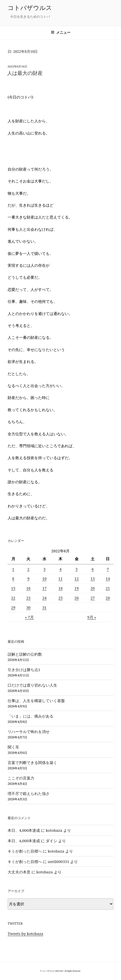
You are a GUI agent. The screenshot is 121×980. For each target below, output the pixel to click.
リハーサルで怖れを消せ (29, 732)
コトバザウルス (30, 7)
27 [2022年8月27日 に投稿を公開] (93, 598)
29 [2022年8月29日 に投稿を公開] (13, 607)
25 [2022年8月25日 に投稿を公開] (61, 598)
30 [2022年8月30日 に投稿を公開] (28, 607)
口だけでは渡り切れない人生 (32, 685)
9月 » (92, 617)
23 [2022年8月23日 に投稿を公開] (28, 598)
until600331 (58, 861)
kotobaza (54, 830)
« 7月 (29, 617)
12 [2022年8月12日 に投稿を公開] (77, 578)
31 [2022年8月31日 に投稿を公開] (44, 607)
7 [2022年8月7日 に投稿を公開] (108, 569)
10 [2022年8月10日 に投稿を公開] (44, 578)
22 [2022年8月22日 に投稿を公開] (13, 598)
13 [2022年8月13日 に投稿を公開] (93, 578)
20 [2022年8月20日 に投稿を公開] (93, 588)
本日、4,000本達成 (24, 830)
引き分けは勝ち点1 (24, 670)
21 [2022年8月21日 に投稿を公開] (108, 588)
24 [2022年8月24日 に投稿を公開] (44, 598)
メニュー (61, 32)
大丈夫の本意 (19, 872)
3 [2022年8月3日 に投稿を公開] (44, 569)
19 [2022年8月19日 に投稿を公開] (77, 588)
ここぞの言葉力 (21, 778)
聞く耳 (13, 747)
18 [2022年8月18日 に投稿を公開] (61, 588)
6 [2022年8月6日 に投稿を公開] (93, 569)
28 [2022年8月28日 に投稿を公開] (108, 598)
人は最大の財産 (25, 73)
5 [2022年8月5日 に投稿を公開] (77, 569)
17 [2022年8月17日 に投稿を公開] (44, 588)
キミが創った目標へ (25, 851)
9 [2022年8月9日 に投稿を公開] (28, 578)
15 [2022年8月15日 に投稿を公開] (13, 588)
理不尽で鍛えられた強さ (29, 793)
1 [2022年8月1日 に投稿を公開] (13, 569)
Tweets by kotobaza (25, 934)
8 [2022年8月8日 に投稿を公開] (13, 578)
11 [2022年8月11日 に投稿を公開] (61, 578)
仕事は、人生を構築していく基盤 (36, 701)
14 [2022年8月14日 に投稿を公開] (108, 578)
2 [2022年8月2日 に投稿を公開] (28, 569)
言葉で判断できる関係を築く (32, 762)
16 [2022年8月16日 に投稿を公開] (28, 588)
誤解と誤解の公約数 (25, 654)
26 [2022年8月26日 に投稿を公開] (77, 598)
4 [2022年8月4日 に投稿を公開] (60, 569)
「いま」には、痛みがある (31, 716)
